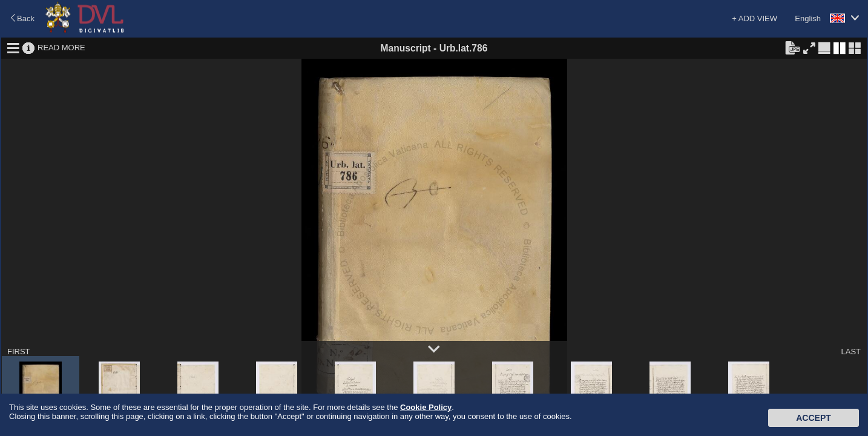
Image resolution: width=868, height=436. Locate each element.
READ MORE (61, 48)
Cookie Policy (426, 407)
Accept (814, 418)
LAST (851, 352)
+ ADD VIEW (755, 18)
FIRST (19, 352)
